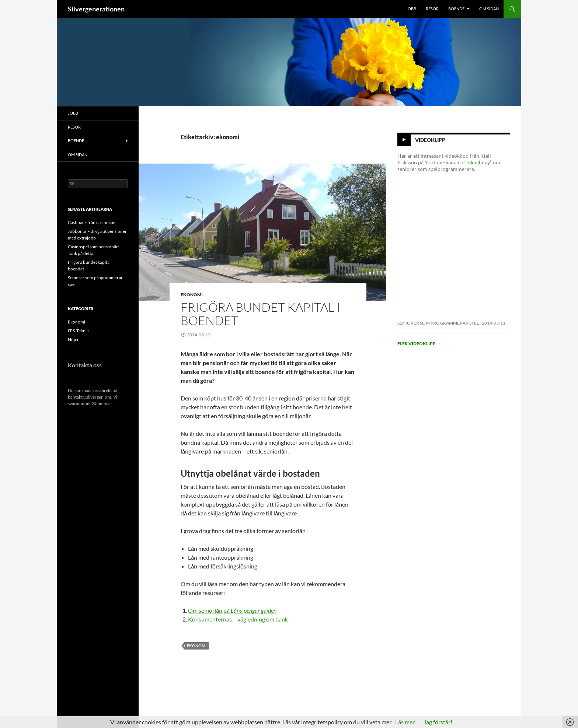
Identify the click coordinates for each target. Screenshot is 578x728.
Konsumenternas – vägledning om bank (238, 619)
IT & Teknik (78, 331)
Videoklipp (430, 140)
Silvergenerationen (96, 9)
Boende (456, 9)
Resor (432, 9)
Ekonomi (192, 295)
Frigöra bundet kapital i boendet (260, 314)
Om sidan (489, 9)
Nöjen (74, 339)
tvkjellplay (478, 162)
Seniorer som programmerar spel (438, 323)
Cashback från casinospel (92, 222)
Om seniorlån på (232, 610)
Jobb (411, 9)
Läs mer (405, 722)
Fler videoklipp (419, 344)
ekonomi (197, 646)
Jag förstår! (438, 722)
